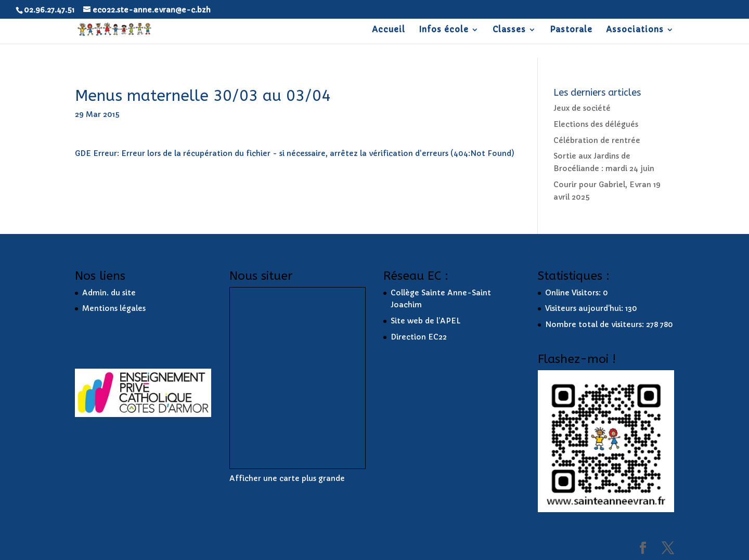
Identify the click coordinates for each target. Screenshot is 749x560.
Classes (509, 30)
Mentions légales (114, 308)
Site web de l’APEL (426, 321)
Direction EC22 (419, 337)
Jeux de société (582, 108)
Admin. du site (109, 293)
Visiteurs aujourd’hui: (585, 308)
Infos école (444, 30)
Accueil (389, 30)
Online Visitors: (574, 293)
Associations (635, 30)
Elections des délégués (596, 124)
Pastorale (571, 30)
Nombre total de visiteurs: (596, 324)
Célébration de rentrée (597, 140)
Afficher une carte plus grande (287, 478)
